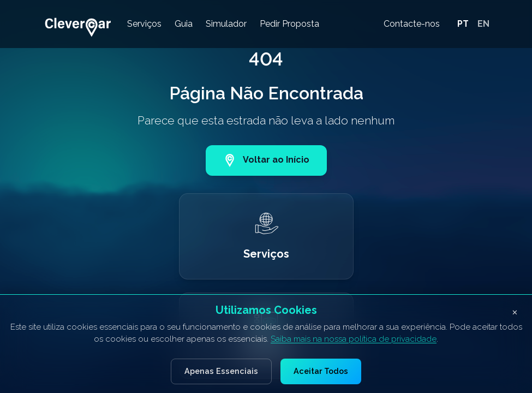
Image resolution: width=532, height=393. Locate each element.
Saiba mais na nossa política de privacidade (354, 339)
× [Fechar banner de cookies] (515, 311)
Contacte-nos (412, 24)
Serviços (144, 24)
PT (463, 24)
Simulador (226, 24)
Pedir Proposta (289, 24)
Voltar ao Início (266, 160)
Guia (184, 24)
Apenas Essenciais (221, 371)
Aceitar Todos (321, 371)
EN (483, 24)
